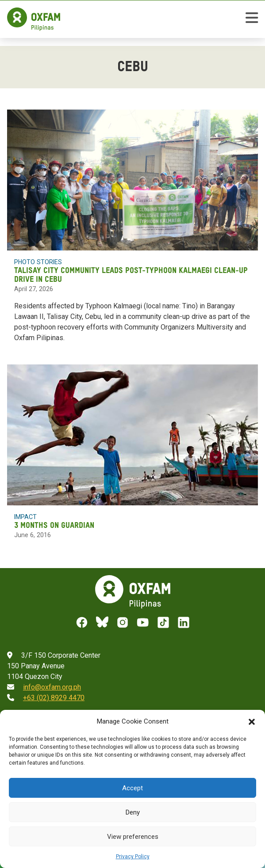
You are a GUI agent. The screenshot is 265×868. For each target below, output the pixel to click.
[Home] (34, 19)
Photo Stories (38, 262)
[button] (252, 721)
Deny (133, 812)
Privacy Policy (133, 857)
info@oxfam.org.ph (52, 687)
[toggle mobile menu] (252, 19)
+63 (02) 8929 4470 (54, 698)
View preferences (133, 837)
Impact (25, 517)
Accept (132, 788)
